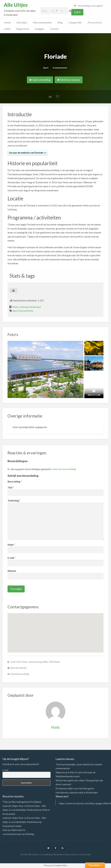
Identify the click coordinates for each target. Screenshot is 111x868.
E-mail (11, 558)
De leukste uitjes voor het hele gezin (75, 788)
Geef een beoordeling (64, 469)
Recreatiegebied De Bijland (26, 802)
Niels (56, 727)
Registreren (23, 29)
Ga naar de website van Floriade (26, 153)
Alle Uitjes (16, 5)
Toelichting (14, 501)
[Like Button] (13, 290)
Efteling (30, 834)
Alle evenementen (42, 22)
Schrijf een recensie (69, 80)
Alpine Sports (18, 830)
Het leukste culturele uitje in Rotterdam (77, 792)
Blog (60, 22)
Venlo (15, 307)
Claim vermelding (40, 80)
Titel (11, 487)
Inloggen (39, 29)
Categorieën (75, 22)
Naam (11, 545)
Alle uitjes (22, 22)
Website (12, 571)
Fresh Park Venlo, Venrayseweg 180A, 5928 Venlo (35, 662)
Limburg (24, 307)
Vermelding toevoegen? (89, 6)
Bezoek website (19, 668)
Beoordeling (15, 482)
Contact (54, 29)
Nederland (35, 307)
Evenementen (60, 68)
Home (7, 22)
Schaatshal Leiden (12, 826)
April (46, 68)
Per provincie (95, 22)
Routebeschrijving (20, 674)
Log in (77, 12)
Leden (7, 29)
